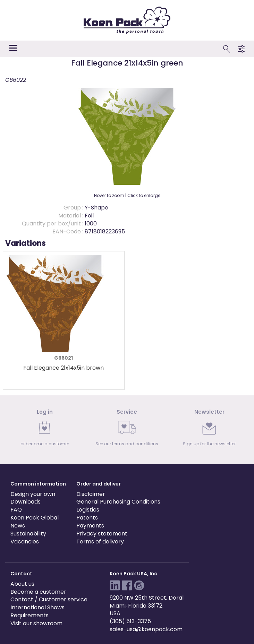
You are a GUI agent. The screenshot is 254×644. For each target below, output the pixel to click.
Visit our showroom (36, 623)
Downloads (26, 502)
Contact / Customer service (49, 599)
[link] (45, 430)
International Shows (37, 607)
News (18, 526)
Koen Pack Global (35, 518)
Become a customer (38, 592)
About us (22, 584)
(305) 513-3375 (130, 621)
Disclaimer (91, 494)
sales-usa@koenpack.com (146, 629)
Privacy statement (102, 534)
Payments (90, 526)
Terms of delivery (100, 542)
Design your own (33, 494)
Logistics (88, 510)
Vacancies (25, 542)
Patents (87, 518)
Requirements (29, 615)
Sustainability (28, 534)
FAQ (16, 510)
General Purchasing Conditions (118, 502)
